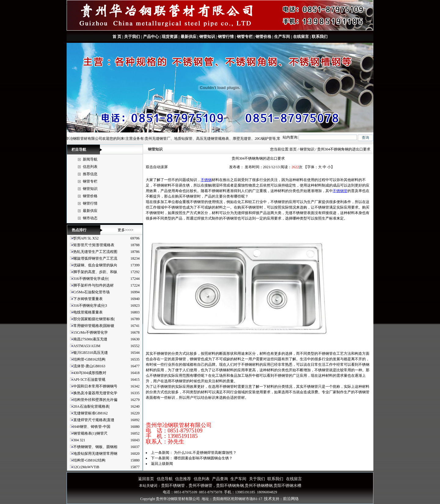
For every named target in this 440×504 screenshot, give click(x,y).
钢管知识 (207, 37)
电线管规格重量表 (88, 312)
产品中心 (151, 37)
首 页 (117, 37)
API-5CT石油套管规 (89, 380)
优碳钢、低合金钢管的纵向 (95, 265)
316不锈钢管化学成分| (91, 279)
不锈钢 (206, 180)
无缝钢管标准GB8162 (91, 413)
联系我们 (319, 37)
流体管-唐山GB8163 (89, 366)
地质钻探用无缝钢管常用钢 (95, 454)
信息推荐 (183, 479)
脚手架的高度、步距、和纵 (95, 272)
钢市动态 (90, 218)
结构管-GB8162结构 (89, 359)
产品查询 (220, 479)
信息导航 (165, 479)
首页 (293, 149)
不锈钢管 (340, 191)
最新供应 (189, 37)
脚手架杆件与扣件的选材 (94, 285)
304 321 (79, 440)
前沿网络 (291, 499)
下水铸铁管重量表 (88, 299)
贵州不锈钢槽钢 (259, 485)
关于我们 (132, 37)
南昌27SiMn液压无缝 (90, 339)
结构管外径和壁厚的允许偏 (95, 400)
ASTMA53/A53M (87, 346)
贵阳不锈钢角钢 (230, 485)
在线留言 (301, 37)
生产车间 (282, 37)
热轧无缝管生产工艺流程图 (95, 252)
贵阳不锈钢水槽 (287, 485)
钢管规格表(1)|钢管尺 (90, 433)
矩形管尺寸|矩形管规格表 (94, 245)
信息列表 (90, 167)
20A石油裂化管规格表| (92, 406)
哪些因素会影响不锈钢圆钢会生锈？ (203, 458)
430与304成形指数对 (90, 373)
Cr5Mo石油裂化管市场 (92, 292)
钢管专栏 (245, 37)
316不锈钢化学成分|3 (90, 306)
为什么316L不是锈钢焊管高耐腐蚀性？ (205, 453)
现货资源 (170, 37)
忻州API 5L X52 (86, 238)
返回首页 (146, 479)
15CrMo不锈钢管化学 (91, 332)
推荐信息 (90, 174)
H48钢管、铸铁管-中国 (92, 427)
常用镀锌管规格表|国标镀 (94, 326)
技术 (268, 499)
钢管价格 (263, 37)
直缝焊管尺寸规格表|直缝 (94, 420)
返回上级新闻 (162, 464)
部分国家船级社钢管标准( (94, 319)
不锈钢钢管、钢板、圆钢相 (95, 447)
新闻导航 (90, 159)
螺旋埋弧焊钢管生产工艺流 (95, 258)
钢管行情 (226, 37)
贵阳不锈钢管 (173, 485)
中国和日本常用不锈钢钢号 (95, 386)
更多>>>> (125, 230)
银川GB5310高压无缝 (91, 353)
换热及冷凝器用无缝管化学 (95, 393)
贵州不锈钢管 (200, 485)
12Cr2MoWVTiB (86, 467)
